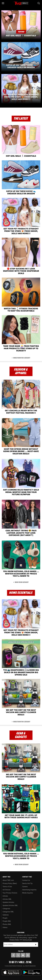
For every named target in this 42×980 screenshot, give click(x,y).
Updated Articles (8, 902)
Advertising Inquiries (29, 890)
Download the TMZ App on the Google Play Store (32, 972)
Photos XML (7, 924)
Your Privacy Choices (10, 893)
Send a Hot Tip (27, 883)
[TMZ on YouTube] (23, 955)
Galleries (6, 915)
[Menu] (3, 3)
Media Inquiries (28, 893)
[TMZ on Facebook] (13, 955)
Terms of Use (7, 887)
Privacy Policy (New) (10, 883)
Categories (6, 909)
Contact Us (26, 880)
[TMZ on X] (18, 955)
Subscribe (36, 945)
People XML (7, 921)
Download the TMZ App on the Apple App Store (11, 972)
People (5, 918)
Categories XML (8, 912)
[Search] (39, 3)
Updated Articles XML (10, 905)
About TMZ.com (8, 880)
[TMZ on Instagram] (28, 955)
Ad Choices (7, 890)
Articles (5, 896)
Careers (25, 887)
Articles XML (7, 899)
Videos (5, 927)
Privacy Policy (14, 940)
